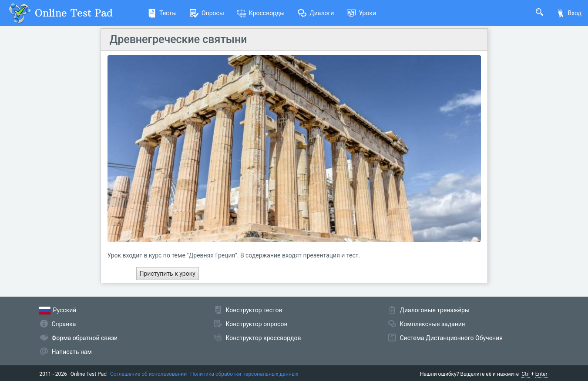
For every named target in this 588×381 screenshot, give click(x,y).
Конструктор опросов (257, 324)
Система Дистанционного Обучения (451, 338)
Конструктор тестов (254, 310)
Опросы (207, 13)
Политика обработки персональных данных (244, 374)
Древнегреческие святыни (178, 39)
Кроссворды (261, 13)
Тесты (162, 13)
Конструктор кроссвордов (264, 338)
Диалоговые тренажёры (435, 310)
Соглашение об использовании (148, 374)
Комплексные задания (433, 324)
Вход (569, 13)
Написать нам (72, 352)
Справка (64, 324)
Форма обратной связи (85, 338)
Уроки (361, 13)
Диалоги (316, 13)
